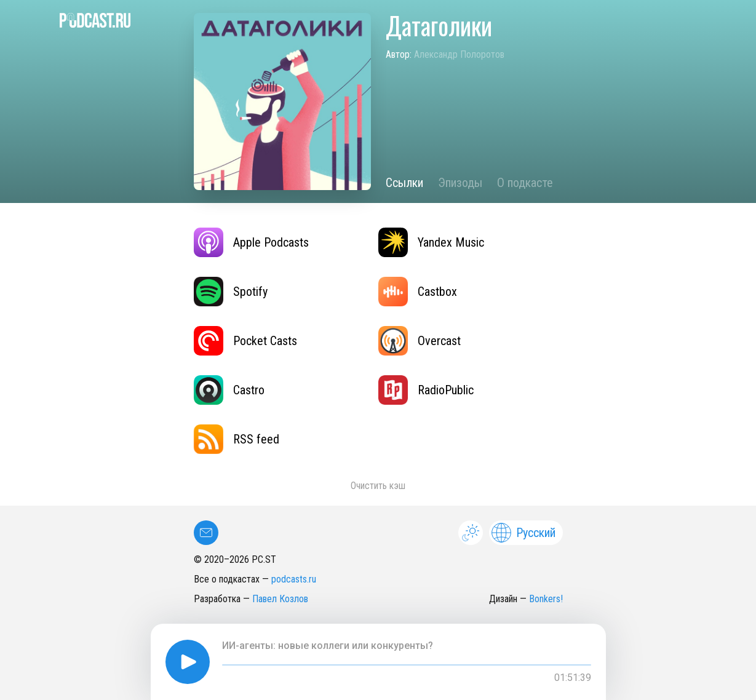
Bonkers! (546, 599)
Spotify (231, 292)
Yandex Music (431, 242)
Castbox (418, 292)
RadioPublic (426, 390)
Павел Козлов (280, 599)
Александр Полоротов (459, 54)
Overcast (420, 341)
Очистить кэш (378, 486)
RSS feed (237, 439)
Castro (229, 390)
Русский (523, 533)
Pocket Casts (245, 341)
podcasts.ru (294, 579)
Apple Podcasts (251, 242)
